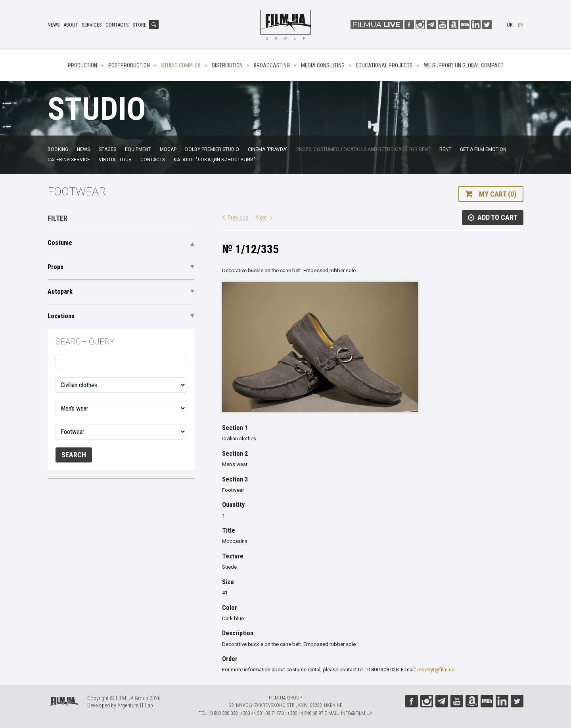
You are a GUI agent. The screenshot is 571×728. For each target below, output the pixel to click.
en (521, 25)
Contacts (117, 25)
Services (92, 25)
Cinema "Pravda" (268, 149)
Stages (107, 149)
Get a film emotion (483, 149)
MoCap (168, 149)
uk (510, 25)
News (54, 25)
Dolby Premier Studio (212, 149)
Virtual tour (115, 160)
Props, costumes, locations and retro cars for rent (363, 149)
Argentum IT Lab (135, 705)
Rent (445, 149)
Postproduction (129, 65)
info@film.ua (357, 713)
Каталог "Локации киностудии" (214, 160)
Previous (238, 218)
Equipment (138, 149)
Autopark (60, 291)
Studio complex (181, 65)
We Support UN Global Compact (464, 65)
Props (56, 267)
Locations (61, 316)
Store (139, 25)
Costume (60, 243)
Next (262, 218)
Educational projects (384, 65)
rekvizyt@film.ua (436, 670)
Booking (58, 149)
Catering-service (69, 160)
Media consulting (323, 65)
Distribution (227, 65)
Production (82, 65)
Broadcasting (272, 65)
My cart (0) (498, 194)
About (71, 25)
